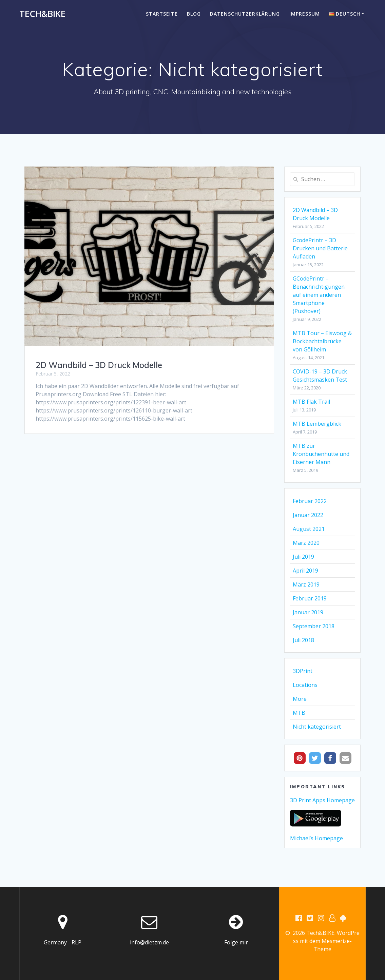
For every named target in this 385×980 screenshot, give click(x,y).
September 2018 (314, 626)
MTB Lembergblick (317, 424)
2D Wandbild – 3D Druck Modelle (99, 365)
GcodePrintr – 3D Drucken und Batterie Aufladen (320, 248)
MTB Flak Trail (311, 402)
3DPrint (303, 671)
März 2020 (306, 543)
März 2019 (306, 584)
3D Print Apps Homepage (322, 800)
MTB (299, 713)
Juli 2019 (303, 557)
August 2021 (309, 529)
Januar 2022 (308, 515)
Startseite (162, 14)
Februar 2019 (310, 598)
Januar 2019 (308, 612)
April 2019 (305, 571)
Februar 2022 (310, 501)
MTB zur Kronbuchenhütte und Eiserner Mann (321, 454)
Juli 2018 (303, 640)
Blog (194, 14)
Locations (305, 685)
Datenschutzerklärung (245, 14)
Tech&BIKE (42, 14)
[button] (300, 758)
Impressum (305, 14)
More (300, 699)
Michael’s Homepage (316, 838)
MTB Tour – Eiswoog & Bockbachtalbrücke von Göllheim (322, 341)
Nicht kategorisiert (317, 727)
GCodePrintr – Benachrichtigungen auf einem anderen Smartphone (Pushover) (319, 295)
